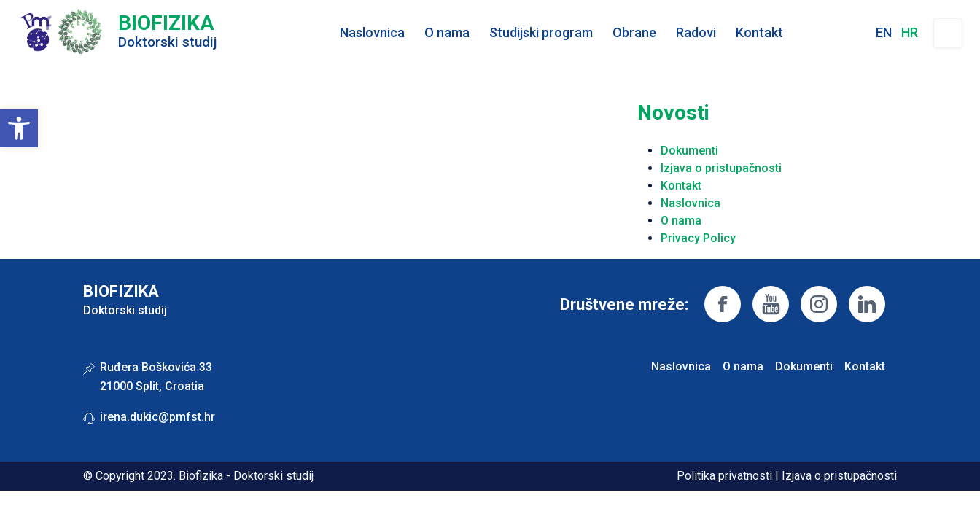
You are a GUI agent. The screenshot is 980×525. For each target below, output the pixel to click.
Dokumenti (689, 151)
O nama (681, 221)
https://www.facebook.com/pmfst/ (723, 304)
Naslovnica (372, 32)
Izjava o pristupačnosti (721, 168)
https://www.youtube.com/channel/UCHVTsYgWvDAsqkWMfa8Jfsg (771, 304)
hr (910, 32)
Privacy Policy (698, 238)
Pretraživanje (948, 33)
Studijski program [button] (541, 32)
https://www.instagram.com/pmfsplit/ (819, 304)
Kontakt (759, 32)
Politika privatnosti (724, 476)
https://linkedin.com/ (867, 304)
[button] (19, 128)
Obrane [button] (634, 32)
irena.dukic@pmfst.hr (157, 417)
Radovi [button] (696, 32)
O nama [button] (447, 32)
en (884, 32)
